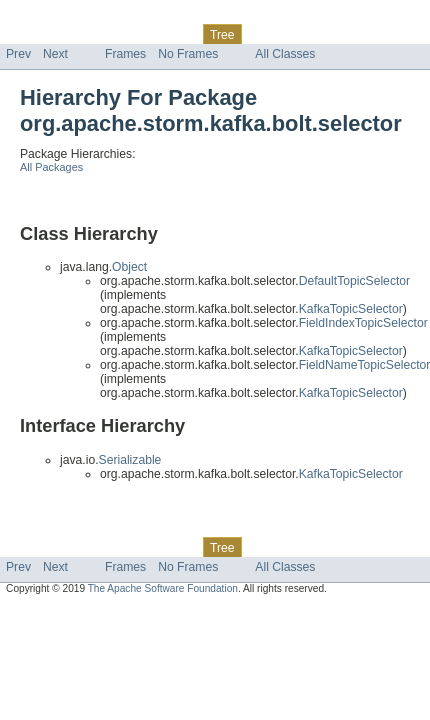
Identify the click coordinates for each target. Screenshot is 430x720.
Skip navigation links (55, 17)
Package (92, 34)
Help (381, 34)
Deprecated (284, 34)
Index (342, 34)
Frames (125, 54)
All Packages (51, 167)
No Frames (188, 54)
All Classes (285, 54)
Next (55, 54)
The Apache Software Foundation (163, 588)
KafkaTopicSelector (351, 309)
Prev (18, 54)
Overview (31, 34)
